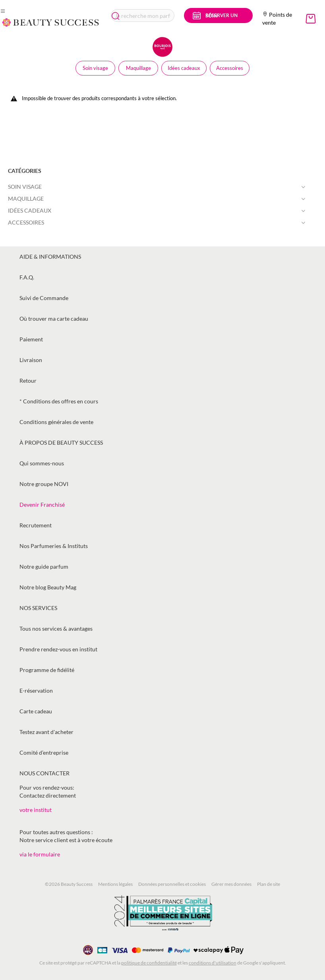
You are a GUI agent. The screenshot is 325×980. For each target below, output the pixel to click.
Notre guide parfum (44, 567)
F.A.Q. (27, 277)
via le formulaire (40, 854)
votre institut (36, 810)
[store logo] (51, 22)
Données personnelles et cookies (172, 884)
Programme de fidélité (47, 670)
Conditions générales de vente (56, 422)
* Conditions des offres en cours (59, 401)
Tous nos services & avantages (56, 628)
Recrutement (36, 525)
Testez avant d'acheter (46, 732)
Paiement (31, 339)
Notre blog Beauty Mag (48, 587)
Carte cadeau (36, 711)
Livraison (31, 360)
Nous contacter (44, 773)
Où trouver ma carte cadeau (54, 319)
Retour (28, 381)
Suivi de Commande (44, 298)
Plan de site (269, 884)
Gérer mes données (231, 884)
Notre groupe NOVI (44, 484)
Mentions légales (115, 884)
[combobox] (143, 15)
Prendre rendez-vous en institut (58, 649)
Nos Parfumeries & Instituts (54, 546)
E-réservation (36, 690)
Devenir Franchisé (42, 505)
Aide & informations (50, 257)
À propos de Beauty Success (61, 443)
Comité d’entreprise (44, 752)
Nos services (38, 608)
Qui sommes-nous (42, 463)
